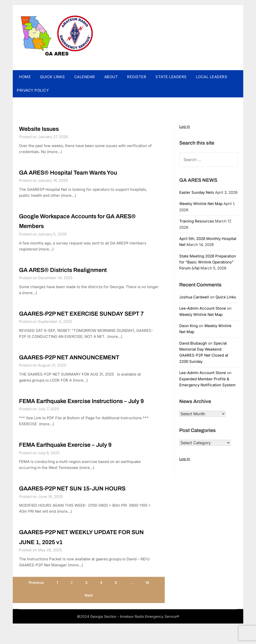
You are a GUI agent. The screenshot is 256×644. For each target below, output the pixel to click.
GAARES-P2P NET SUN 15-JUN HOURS (79, 509)
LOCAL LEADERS (212, 77)
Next (89, 617)
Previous (36, 604)
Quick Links (226, 297)
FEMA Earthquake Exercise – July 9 (71, 465)
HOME (25, 77)
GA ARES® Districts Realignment (69, 270)
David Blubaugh (193, 343)
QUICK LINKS (52, 77)
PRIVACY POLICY (33, 90)
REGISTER (137, 77)
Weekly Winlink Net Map (201, 204)
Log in (185, 126)
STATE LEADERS (171, 77)
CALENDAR (85, 77)
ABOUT (111, 77)
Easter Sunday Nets (197, 192)
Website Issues (42, 129)
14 (147, 604)
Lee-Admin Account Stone (203, 308)
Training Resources (197, 221)
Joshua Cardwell (194, 297)
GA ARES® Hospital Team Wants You (74, 172)
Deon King (188, 326)
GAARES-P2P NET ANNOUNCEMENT (76, 368)
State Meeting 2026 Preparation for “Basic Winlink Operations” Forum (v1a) (208, 262)
